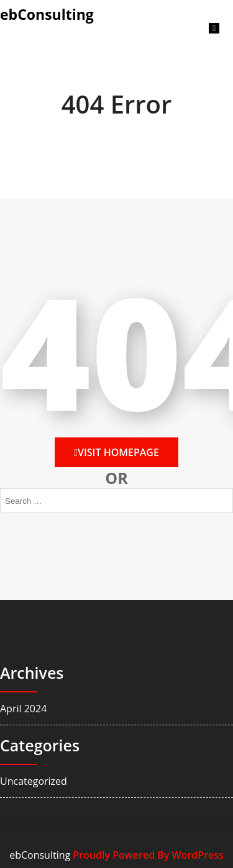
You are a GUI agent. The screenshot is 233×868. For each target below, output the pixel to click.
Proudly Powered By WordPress (148, 855)
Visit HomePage (116, 452)
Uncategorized (34, 781)
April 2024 (23, 709)
